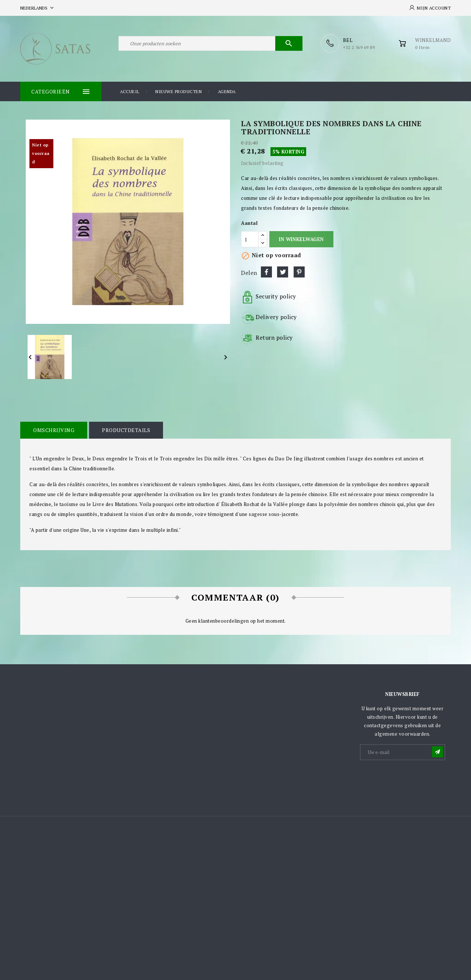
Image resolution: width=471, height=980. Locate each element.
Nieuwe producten (178, 91)
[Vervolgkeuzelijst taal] (38, 8)
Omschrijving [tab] (54, 430)
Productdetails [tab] (126, 430)
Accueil (130, 91)
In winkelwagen (301, 239)
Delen (266, 272)
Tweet (283, 272)
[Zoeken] (210, 43)
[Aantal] (250, 239)
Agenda (227, 91)
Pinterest (299, 272)
